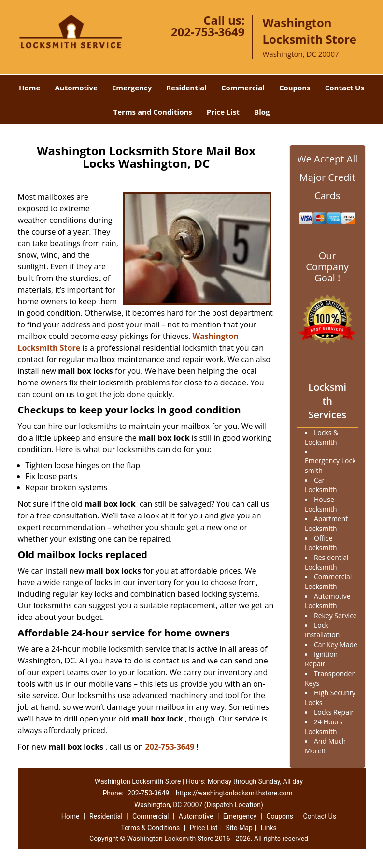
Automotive (76, 88)
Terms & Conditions (150, 828)
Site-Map (239, 828)
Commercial (243, 88)
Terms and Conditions (153, 112)
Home (29, 88)
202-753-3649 (208, 32)
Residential (186, 88)
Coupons (295, 88)
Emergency (132, 88)
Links (269, 828)
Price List (223, 112)
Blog (262, 112)
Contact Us (345, 88)
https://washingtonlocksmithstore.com (234, 793)
